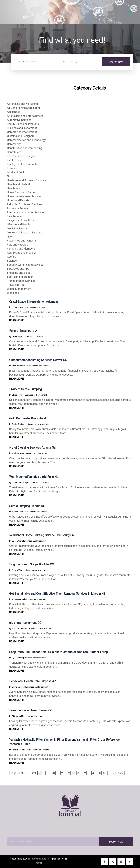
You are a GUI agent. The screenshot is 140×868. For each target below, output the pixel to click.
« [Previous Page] (39, 773)
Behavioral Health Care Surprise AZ (33, 681)
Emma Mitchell (18, 687)
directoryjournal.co (37, 859)
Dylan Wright (17, 541)
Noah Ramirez (18, 453)
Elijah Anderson (18, 366)
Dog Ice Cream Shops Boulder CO (32, 564)
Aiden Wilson (18, 512)
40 (94, 773)
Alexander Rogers (20, 629)
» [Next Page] (113, 773)
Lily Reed (16, 336)
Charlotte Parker (19, 482)
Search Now (116, 62)
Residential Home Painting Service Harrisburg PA (42, 535)
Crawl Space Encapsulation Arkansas (34, 302)
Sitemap (38, 863)
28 (63, 773)
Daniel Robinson (19, 424)
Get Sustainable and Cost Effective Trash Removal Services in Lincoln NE (57, 594)
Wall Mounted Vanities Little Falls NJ (34, 477)
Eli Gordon (16, 716)
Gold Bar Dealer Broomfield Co (30, 418)
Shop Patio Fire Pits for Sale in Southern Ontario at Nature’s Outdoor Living (58, 652)
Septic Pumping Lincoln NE (27, 506)
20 (53, 773)
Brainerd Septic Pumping (25, 389)
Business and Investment (36, 307)
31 (79, 773)
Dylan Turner (17, 658)
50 (99, 773)
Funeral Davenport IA (23, 331)
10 (48, 773)
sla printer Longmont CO (25, 623)
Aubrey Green (18, 599)
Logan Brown (18, 307)
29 (68, 773)
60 (105, 773)
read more (16, 320)
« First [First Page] (32, 773)
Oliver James (18, 395)
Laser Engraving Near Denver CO (31, 710)
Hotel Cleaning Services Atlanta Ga (32, 448)
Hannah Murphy (18, 750)
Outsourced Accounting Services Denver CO (38, 360)
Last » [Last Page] (120, 773)
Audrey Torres (18, 570)
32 (84, 773)
